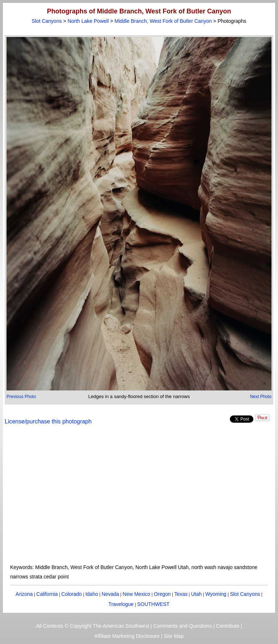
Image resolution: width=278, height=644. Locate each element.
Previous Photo (21, 397)
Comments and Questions (182, 626)
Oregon (162, 594)
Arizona (24, 594)
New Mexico (136, 594)
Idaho (92, 594)
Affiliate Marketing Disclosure (127, 636)
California (47, 594)
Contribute (228, 626)
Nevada (110, 594)
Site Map (174, 636)
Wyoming (216, 594)
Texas (181, 594)
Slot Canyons (47, 21)
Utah (197, 594)
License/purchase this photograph (48, 421)
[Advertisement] (139, 499)
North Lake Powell (88, 21)
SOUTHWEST (153, 604)
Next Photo (261, 397)
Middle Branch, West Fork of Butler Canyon (163, 21)
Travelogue (121, 604)
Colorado (71, 594)
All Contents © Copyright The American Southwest (92, 626)
